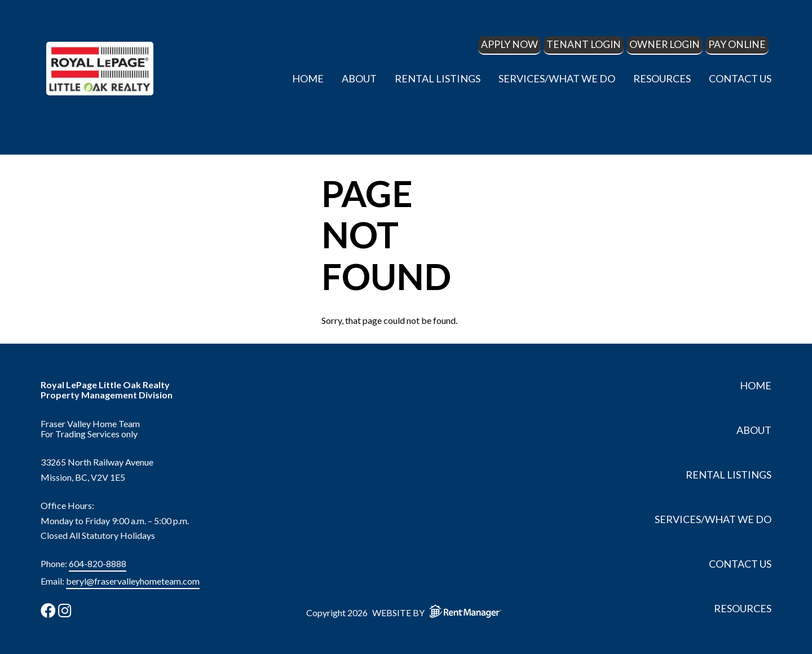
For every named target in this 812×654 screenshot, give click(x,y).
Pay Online (737, 44)
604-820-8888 (98, 564)
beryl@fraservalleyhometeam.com (133, 581)
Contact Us (740, 79)
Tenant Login (584, 44)
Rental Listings (438, 79)
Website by (439, 611)
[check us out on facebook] (48, 610)
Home (308, 79)
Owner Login (665, 44)
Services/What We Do (557, 79)
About (359, 79)
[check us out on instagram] (65, 610)
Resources (662, 79)
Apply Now (509, 44)
